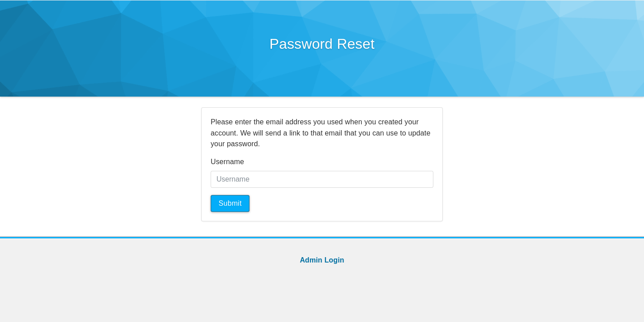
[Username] (322, 179)
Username (227, 162)
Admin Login (322, 260)
